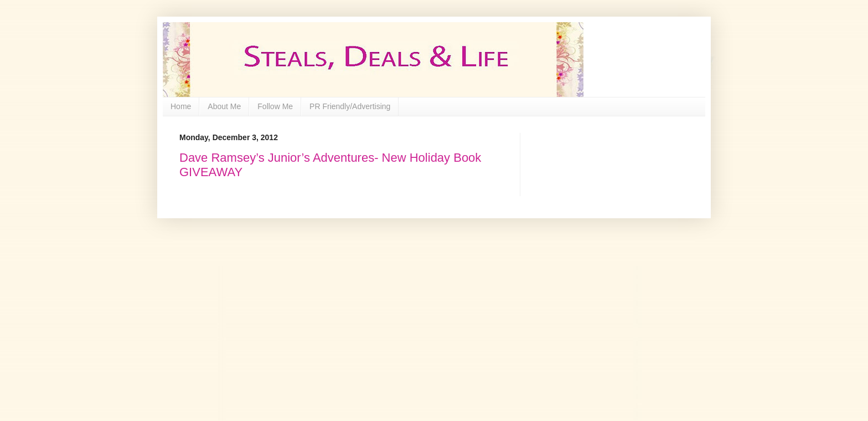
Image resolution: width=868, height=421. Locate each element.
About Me (224, 106)
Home (181, 106)
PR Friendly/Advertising (350, 106)
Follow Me (275, 106)
